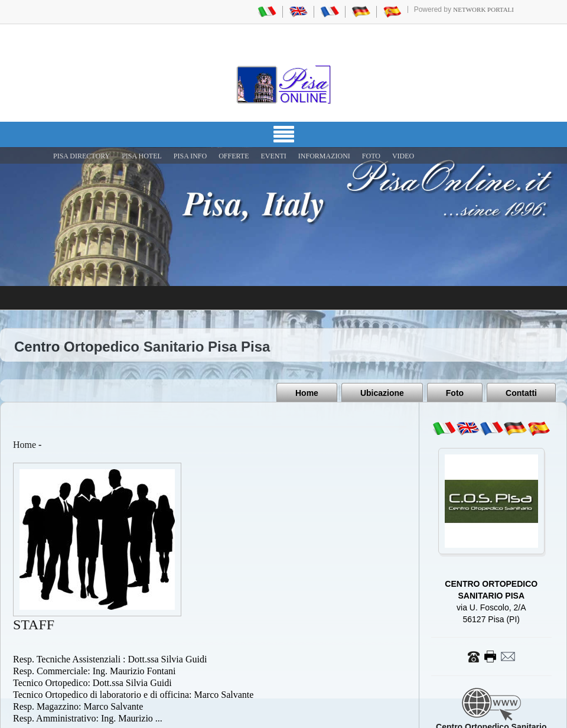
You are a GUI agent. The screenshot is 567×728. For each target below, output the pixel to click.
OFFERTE (234, 156)
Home (307, 393)
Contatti (521, 393)
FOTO (371, 156)
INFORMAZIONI (324, 156)
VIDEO (403, 156)
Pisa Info (190, 156)
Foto (455, 393)
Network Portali (483, 9)
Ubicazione (382, 393)
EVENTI (273, 156)
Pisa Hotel (142, 156)
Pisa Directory (82, 156)
